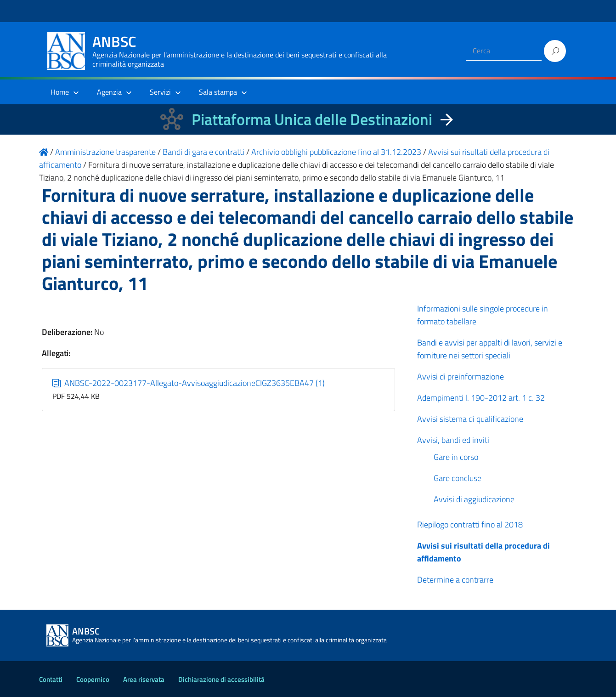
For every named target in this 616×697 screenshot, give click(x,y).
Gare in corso (456, 457)
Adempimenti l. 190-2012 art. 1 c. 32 (481, 398)
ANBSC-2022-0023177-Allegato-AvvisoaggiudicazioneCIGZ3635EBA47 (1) (189, 383)
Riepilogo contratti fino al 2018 (470, 524)
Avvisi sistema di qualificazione (470, 419)
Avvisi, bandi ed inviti (453, 440)
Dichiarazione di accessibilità (221, 679)
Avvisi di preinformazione (461, 377)
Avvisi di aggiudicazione (474, 499)
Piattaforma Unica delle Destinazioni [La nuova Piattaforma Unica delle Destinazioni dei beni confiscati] (312, 119)
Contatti (51, 679)
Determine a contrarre (455, 580)
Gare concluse (458, 478)
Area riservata (144, 679)
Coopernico (93, 679)
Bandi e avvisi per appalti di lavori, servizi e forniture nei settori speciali (490, 349)
